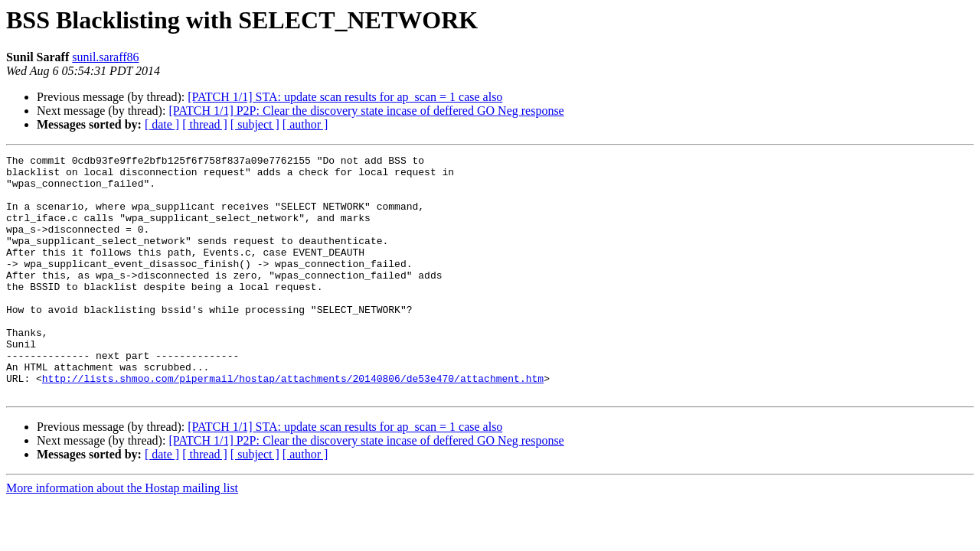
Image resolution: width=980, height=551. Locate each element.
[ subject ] (255, 124)
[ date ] (162, 124)
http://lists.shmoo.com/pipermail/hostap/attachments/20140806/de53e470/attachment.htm (293, 424)
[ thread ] (205, 124)
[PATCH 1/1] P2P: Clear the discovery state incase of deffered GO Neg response (366, 111)
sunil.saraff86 (105, 57)
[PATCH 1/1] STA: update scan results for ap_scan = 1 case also (345, 97)
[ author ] (305, 124)
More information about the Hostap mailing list (122, 536)
